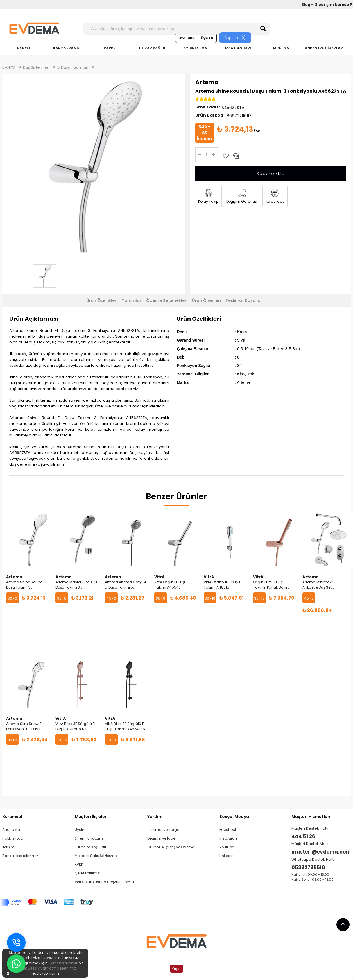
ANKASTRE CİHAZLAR (324, 48)
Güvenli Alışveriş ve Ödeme (171, 847)
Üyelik (80, 830)
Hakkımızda (13, 838)
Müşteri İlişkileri (91, 817)
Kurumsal (12, 817)
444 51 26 (303, 836)
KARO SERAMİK (67, 48)
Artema (207, 82)
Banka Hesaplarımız (20, 856)
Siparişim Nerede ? (334, 5)
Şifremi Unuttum (89, 838)
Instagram (229, 838)
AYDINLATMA (195, 48)
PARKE (110, 48)
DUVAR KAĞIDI (152, 48)
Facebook (228, 830)
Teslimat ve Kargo (163, 830)
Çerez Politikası (87, 873)
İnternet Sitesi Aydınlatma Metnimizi (45, 968)
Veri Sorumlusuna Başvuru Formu (104, 882)
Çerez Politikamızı (63, 963)
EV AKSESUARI (238, 48)
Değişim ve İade (161, 838)
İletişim (8, 847)
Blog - (308, 5)
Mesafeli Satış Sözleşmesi (97, 856)
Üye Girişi (187, 38)
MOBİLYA (281, 48)
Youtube (227, 847)
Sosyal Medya (234, 817)
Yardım (155, 817)
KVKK (79, 864)
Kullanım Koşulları (90, 847)
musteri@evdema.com (321, 852)
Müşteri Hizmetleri (311, 817)
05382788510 (308, 867)
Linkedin (226, 856)
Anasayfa (11, 830)
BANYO (24, 48)
